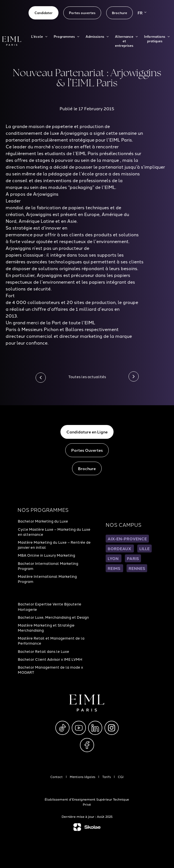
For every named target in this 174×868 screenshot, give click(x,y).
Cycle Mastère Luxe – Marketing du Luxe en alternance (54, 532)
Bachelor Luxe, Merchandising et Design (53, 617)
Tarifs (106, 777)
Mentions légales (82, 777)
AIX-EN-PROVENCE (127, 539)
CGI (121, 777)
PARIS (133, 558)
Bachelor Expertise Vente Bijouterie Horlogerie (50, 606)
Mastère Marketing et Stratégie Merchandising (46, 627)
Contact (56, 777)
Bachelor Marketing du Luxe (43, 521)
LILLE (144, 548)
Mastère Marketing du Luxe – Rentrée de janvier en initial (54, 545)
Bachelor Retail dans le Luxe (43, 651)
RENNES (137, 568)
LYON (114, 558)
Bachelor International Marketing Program (48, 566)
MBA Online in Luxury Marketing (46, 555)
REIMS (114, 568)
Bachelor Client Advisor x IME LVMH (50, 659)
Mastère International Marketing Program (47, 579)
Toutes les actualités (87, 376)
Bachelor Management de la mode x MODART (50, 669)
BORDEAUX (120, 548)
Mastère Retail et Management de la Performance (51, 640)
